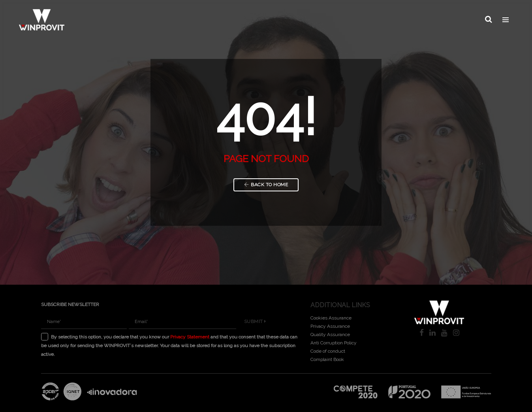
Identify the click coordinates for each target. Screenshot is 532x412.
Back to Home (266, 185)
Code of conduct (328, 351)
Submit (255, 321)
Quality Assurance (330, 335)
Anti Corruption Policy (334, 343)
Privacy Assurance (330, 326)
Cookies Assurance (331, 318)
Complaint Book (327, 359)
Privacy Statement (190, 337)
